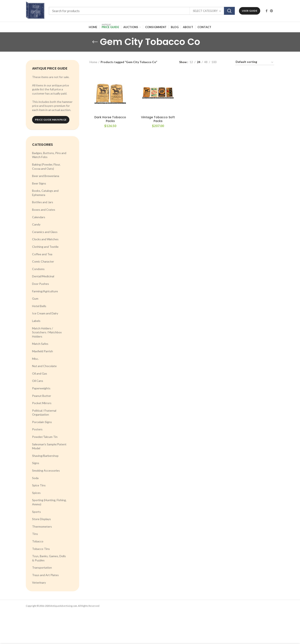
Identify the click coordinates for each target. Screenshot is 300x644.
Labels (36, 321)
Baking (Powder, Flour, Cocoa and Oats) (46, 166)
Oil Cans (38, 381)
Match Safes (40, 344)
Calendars (39, 217)
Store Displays (41, 519)
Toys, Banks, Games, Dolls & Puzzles (49, 558)
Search (229, 11)
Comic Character (43, 261)
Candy (36, 224)
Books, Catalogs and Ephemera (45, 193)
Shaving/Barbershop (45, 456)
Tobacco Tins (41, 549)
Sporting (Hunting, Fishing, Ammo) (49, 502)
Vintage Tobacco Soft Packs (158, 119)
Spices (36, 493)
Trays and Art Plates (45, 575)
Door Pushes (41, 284)
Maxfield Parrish (42, 351)
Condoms (38, 269)
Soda (35, 478)
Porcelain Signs (42, 422)
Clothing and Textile (45, 247)
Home (93, 62)
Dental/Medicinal (43, 276)
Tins (35, 534)
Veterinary (39, 582)
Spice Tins (39, 485)
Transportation (42, 567)
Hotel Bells (39, 306)
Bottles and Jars (43, 202)
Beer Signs (39, 183)
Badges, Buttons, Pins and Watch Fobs (49, 155)
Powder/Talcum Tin (45, 437)
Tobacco (38, 541)
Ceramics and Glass (45, 232)
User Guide (250, 11)
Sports (36, 512)
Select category (205, 11)
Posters (37, 429)
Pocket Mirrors (42, 403)
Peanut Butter (42, 396)
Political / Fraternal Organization (44, 413)
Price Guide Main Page (51, 120)
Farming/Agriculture (45, 291)
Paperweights (41, 388)
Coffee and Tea (42, 254)
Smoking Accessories (46, 470)
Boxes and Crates (44, 210)
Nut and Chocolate (44, 366)
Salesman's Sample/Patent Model (49, 446)
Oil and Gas (40, 373)
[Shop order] (255, 63)
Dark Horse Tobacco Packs (110, 119)
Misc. (35, 359)
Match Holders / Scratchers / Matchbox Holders (47, 332)
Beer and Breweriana (46, 176)
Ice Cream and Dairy (45, 313)
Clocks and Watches (45, 239)
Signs (36, 463)
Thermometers (42, 526)
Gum (35, 298)
